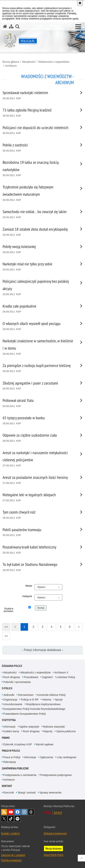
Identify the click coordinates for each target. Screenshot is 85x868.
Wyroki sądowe (45, 744)
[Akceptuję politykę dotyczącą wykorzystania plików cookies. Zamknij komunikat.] (80, 3)
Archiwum (11, 66)
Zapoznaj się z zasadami (13, 855)
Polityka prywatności (11, 860)
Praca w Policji (11, 751)
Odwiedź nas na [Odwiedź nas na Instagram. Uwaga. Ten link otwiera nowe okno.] (24, 812)
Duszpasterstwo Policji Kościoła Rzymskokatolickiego (34, 709)
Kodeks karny (11, 731)
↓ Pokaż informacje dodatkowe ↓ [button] (43, 650)
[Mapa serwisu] (11, 26)
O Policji (7, 688)
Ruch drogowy (12, 677)
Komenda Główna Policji (51, 695)
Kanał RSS (4, 812)
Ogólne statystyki (29, 727)
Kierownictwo (26, 695)
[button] (78, 27)
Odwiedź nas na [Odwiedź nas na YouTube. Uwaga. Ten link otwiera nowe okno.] (11, 812)
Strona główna (11, 62)
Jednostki (9, 695)
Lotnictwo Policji (66, 677)
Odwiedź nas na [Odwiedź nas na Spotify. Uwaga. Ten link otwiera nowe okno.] (18, 819)
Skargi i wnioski (27, 793)
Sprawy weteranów (50, 793)
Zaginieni (47, 677)
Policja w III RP (30, 700)
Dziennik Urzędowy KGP (18, 744)
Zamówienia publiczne (15, 768)
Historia (47, 700)
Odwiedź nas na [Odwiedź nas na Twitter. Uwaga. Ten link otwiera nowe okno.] (4, 819)
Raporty (48, 731)
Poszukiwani (31, 677)
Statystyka (9, 720)
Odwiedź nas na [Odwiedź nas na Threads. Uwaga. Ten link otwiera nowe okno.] (31, 812)
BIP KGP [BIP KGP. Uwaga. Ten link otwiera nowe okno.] (58, 813)
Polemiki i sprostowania (17, 682)
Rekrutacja (10, 762)
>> (5, 635)
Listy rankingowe (67, 757)
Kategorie (27, 596)
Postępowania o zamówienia (20, 775)
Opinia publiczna (66, 731)
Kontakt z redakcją (10, 833)
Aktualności (29, 62)
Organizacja (10, 700)
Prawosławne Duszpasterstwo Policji (25, 714)
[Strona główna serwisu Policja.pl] (5, 26)
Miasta (29, 586)
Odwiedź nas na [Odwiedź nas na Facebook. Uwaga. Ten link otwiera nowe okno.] (18, 812)
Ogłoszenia (47, 757)
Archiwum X (61, 672)
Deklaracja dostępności (55, 833)
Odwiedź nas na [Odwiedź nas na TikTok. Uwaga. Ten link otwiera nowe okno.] (11, 819)
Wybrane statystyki (54, 727)
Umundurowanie (13, 704)
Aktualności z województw (35, 672)
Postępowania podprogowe (56, 775)
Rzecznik (9, 793)
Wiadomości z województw (54, 62)
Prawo (6, 738)
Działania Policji (12, 666)
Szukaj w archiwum (8, 610)
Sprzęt (59, 700)
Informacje (9, 727)
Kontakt (7, 786)
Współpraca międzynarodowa (43, 704)
